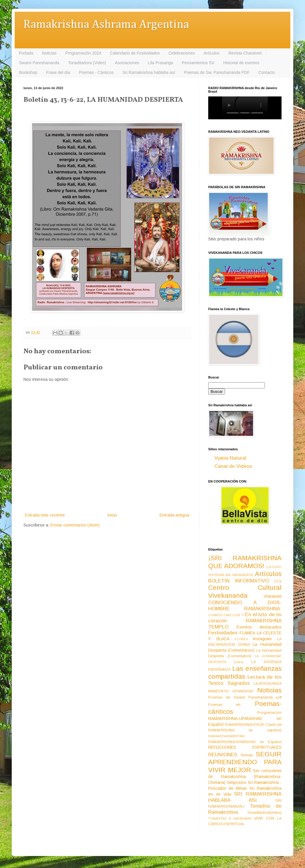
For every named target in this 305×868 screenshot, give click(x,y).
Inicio (112, 515)
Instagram (262, 639)
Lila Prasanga (160, 63)
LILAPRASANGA (268, 684)
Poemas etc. (225, 705)
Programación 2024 (83, 53)
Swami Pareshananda (39, 63)
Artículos (211, 53)
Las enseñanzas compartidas (245, 672)
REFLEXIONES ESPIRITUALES (245, 747)
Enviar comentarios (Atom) (75, 525)
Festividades (223, 633)
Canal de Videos (233, 466)
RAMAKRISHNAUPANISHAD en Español (245, 742)
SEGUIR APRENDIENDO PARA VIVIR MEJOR (245, 762)
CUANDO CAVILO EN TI (226, 615)
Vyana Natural (230, 458)
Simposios (237, 782)
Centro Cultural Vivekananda (245, 592)
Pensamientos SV (198, 63)
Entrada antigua (174, 515)
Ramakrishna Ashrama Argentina (106, 25)
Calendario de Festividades (135, 53)
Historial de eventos (241, 63)
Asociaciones (127, 63)
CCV (278, 581)
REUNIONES (223, 755)
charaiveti (273, 596)
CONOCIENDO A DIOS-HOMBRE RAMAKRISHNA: (245, 606)
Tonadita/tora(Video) (264, 813)
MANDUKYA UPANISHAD (231, 691)
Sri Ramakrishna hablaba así (149, 72)
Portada (26, 53)
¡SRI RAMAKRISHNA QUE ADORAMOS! (245, 562)
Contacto (267, 72)
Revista (247, 755)
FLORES (241, 639)
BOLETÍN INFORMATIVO (239, 581)
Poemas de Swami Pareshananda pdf (245, 697)
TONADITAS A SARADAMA (230, 818)
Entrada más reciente (45, 515)
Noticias (49, 53)
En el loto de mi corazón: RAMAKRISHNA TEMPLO (245, 621)
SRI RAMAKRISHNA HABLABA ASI (245, 797)
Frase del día (58, 72)
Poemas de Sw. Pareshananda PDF (217, 72)
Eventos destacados (259, 627)
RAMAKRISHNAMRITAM (226, 736)
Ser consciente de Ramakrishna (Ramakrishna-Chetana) (245, 777)
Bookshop (28, 72)
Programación (269, 713)
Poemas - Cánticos (96, 72)
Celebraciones (182, 53)
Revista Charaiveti (245, 53)
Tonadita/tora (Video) (87, 63)
